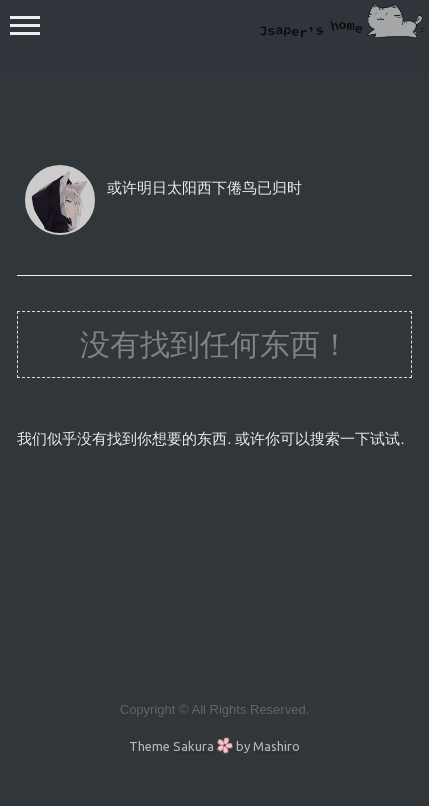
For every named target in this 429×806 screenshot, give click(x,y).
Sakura (193, 746)
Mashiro (276, 746)
